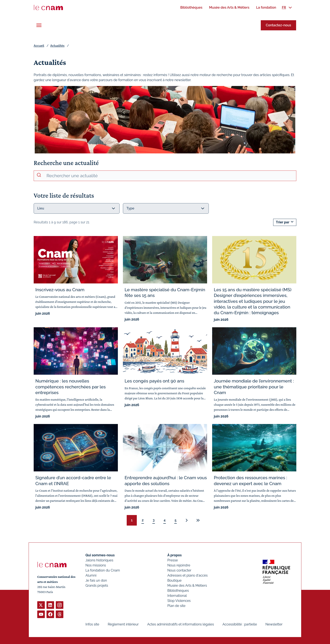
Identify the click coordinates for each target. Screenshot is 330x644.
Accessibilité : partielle (240, 624)
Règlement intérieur (123, 624)
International (177, 596)
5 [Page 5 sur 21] (176, 520)
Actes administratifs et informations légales (180, 624)
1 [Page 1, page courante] (132, 520)
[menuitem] (191, 7)
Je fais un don (96, 580)
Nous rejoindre (179, 565)
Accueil (39, 46)
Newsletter (274, 624)
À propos (174, 555)
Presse (173, 560)
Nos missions (96, 565)
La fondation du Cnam (103, 570)
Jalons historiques (99, 560)
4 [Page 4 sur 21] (164, 520)
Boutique (174, 580)
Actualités (57, 46)
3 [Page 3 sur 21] (154, 520)
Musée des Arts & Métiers (187, 586)
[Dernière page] (198, 520)
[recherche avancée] (170, 176)
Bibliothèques (178, 591)
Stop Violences (179, 601)
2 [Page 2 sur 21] (143, 520)
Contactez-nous (278, 25)
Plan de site (176, 606)
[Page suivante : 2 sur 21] (187, 520)
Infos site (92, 624)
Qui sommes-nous (100, 555)
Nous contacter (179, 570)
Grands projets (97, 586)
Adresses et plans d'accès (187, 575)
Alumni (91, 575)
